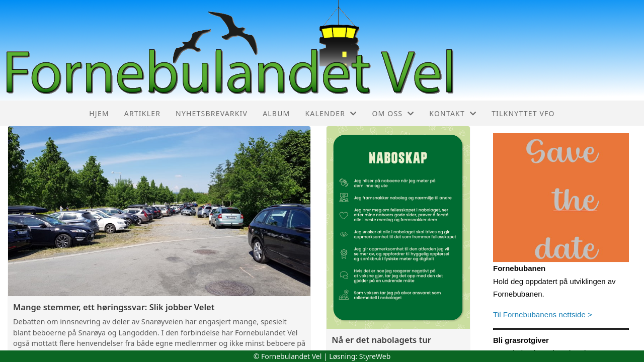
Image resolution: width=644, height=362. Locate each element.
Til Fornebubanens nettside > (543, 314)
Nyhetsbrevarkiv (212, 113)
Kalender (331, 113)
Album (276, 113)
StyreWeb (375, 356)
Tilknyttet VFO (523, 113)
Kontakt (453, 113)
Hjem (99, 113)
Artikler (142, 113)
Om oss (393, 113)
